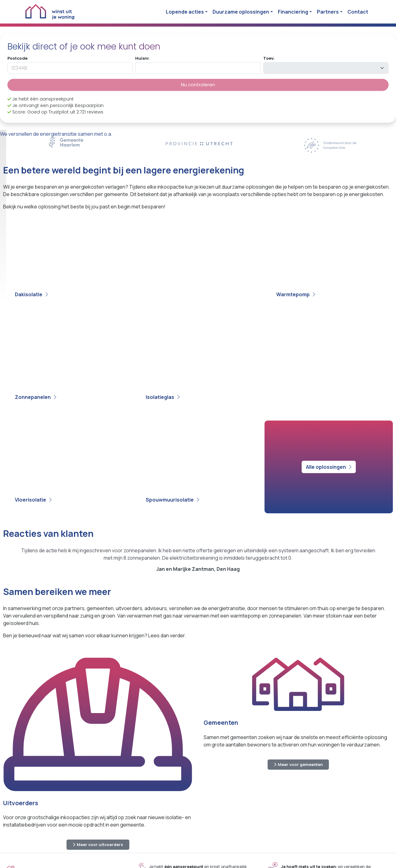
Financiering (293, 12)
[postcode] (70, 68)
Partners (328, 12)
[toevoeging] (326, 68)
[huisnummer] (198, 68)
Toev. (269, 58)
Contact (358, 12)
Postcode (17, 58)
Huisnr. (143, 58)
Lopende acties (185, 12)
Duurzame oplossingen (241, 12)
